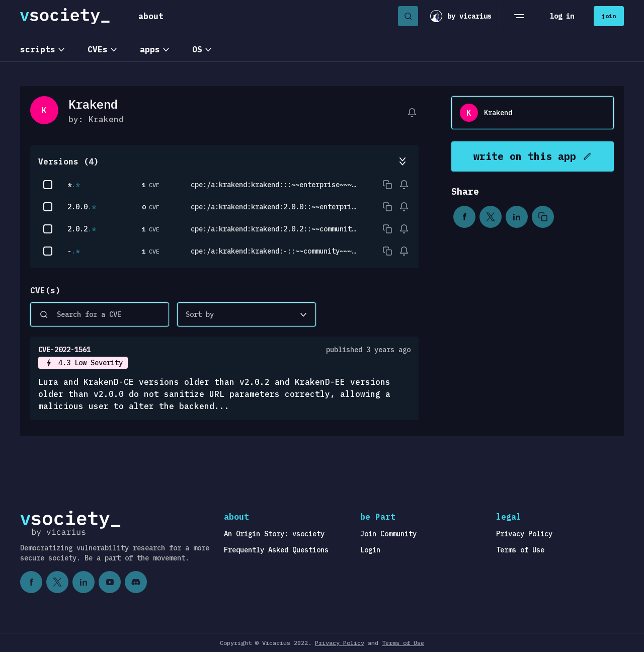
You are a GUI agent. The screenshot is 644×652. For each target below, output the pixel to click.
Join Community (388, 534)
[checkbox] (48, 185)
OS (197, 49)
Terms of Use (520, 550)
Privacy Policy (524, 534)
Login (370, 550)
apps (150, 49)
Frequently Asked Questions (276, 550)
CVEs (98, 49)
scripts (38, 49)
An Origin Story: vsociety (274, 534)
